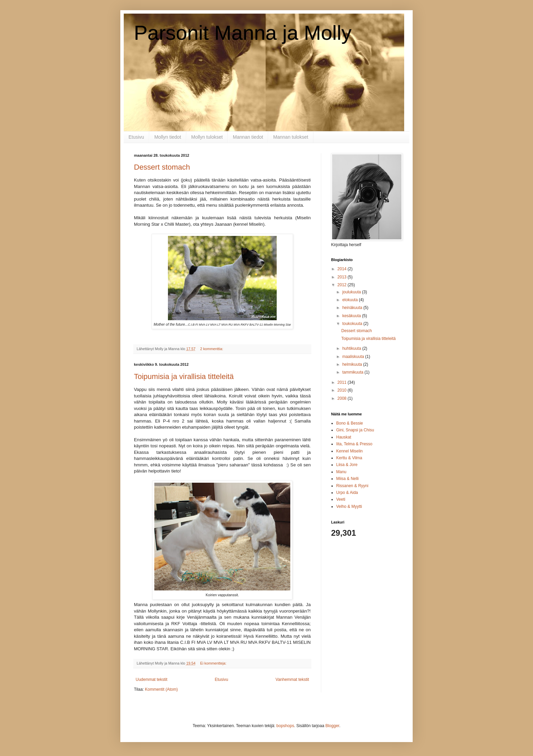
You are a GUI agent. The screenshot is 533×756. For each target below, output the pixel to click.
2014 (343, 269)
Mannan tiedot (248, 137)
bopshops (285, 726)
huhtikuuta (352, 348)
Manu (341, 472)
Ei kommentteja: (214, 663)
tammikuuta (353, 372)
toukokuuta (353, 324)
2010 (343, 390)
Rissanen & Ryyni (352, 486)
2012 (343, 285)
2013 (343, 277)
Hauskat (344, 437)
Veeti (341, 499)
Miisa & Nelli (347, 479)
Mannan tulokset (291, 137)
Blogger (332, 726)
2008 (343, 398)
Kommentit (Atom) (161, 689)
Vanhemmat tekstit (292, 680)
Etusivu (136, 137)
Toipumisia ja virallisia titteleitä (184, 376)
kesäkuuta (352, 316)
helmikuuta (353, 364)
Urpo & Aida (347, 493)
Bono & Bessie (350, 423)
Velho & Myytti (349, 506)
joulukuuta (352, 292)
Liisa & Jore (347, 465)
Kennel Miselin (349, 451)
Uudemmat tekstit (151, 680)
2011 (343, 382)
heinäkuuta (353, 308)
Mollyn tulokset (207, 137)
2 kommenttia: (212, 349)
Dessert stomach (162, 167)
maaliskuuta (354, 357)
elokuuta (351, 300)
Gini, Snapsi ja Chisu (355, 430)
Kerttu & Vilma (349, 458)
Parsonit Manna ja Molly (243, 33)
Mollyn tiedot (168, 137)
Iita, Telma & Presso (354, 444)
